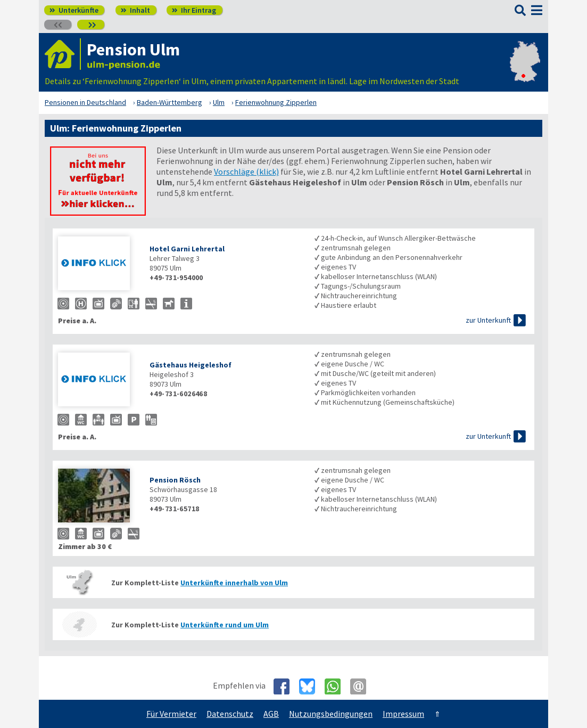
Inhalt (135, 10)
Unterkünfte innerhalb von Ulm (234, 583)
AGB (271, 714)
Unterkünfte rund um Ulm (225, 625)
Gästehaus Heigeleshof (191, 365)
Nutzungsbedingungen (331, 714)
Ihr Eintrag (194, 10)
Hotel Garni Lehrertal (187, 249)
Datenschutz (230, 714)
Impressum (403, 714)
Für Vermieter (171, 714)
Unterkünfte (74, 10)
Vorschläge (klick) (246, 171)
